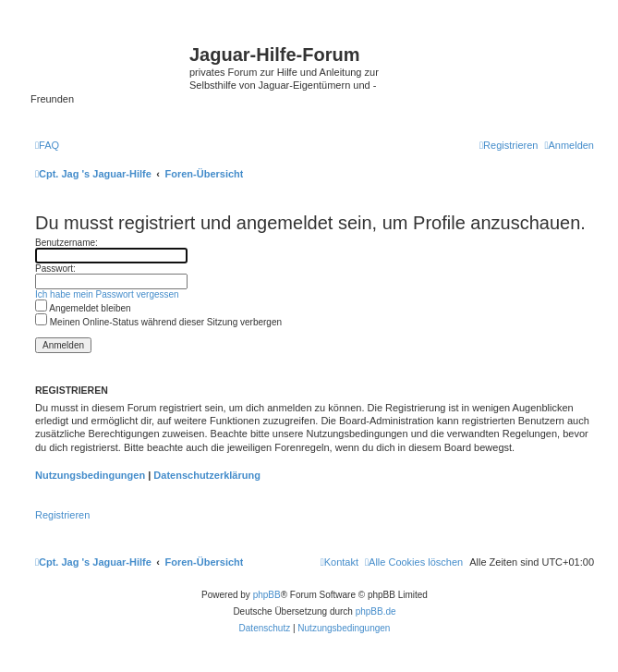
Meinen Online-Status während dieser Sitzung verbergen (158, 322)
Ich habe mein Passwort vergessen (107, 294)
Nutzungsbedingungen (90, 475)
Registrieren (62, 515)
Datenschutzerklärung (207, 475)
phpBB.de (376, 611)
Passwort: (55, 269)
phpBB (267, 595)
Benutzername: (67, 243)
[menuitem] (47, 145)
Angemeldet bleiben (83, 308)
